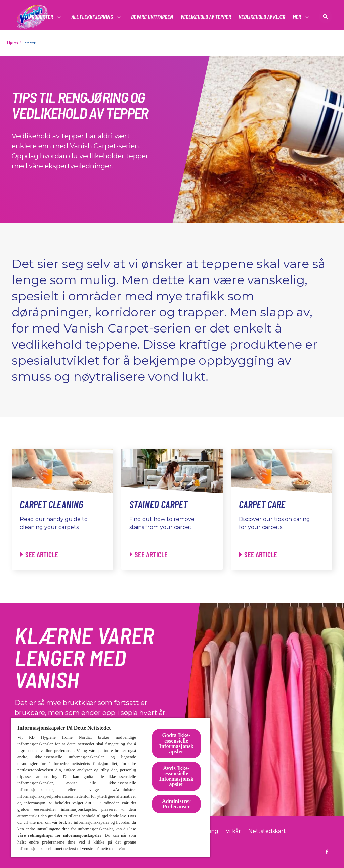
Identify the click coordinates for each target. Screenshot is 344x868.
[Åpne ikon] (326, 17)
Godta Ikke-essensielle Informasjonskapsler (177, 743)
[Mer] (297, 17)
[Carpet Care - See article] (258, 554)
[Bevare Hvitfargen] (152, 17)
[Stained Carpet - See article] (149, 554)
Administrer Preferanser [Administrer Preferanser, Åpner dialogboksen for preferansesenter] (176, 804)
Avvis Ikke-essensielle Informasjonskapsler (177, 776)
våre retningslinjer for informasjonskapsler (59, 835)
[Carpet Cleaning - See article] (39, 554)
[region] (111, 787)
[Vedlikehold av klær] (262, 17)
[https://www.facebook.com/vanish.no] (327, 852)
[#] (41, 17)
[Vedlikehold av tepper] (206, 17)
